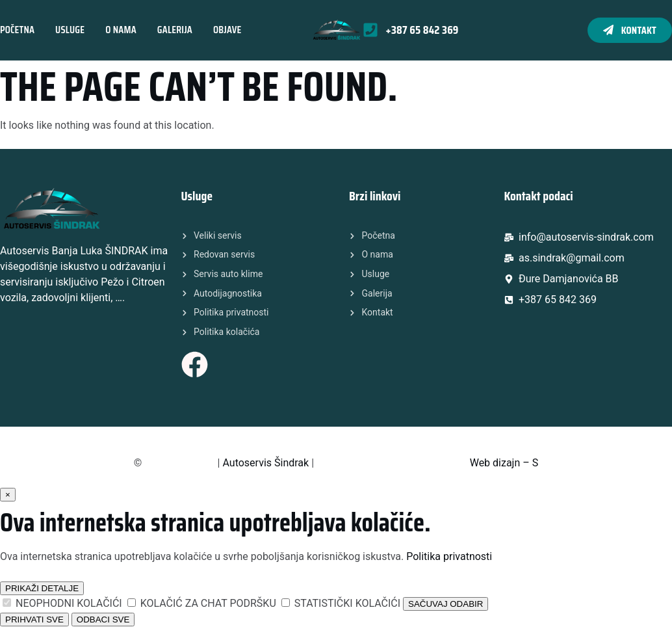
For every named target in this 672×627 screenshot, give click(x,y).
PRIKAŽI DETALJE (42, 588)
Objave (227, 30)
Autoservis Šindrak (265, 463)
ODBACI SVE (103, 620)
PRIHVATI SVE (34, 620)
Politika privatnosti (449, 556)
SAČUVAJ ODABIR (446, 604)
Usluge (70, 30)
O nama (121, 30)
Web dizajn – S (504, 463)
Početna (17, 30)
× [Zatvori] (8, 495)
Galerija (175, 30)
